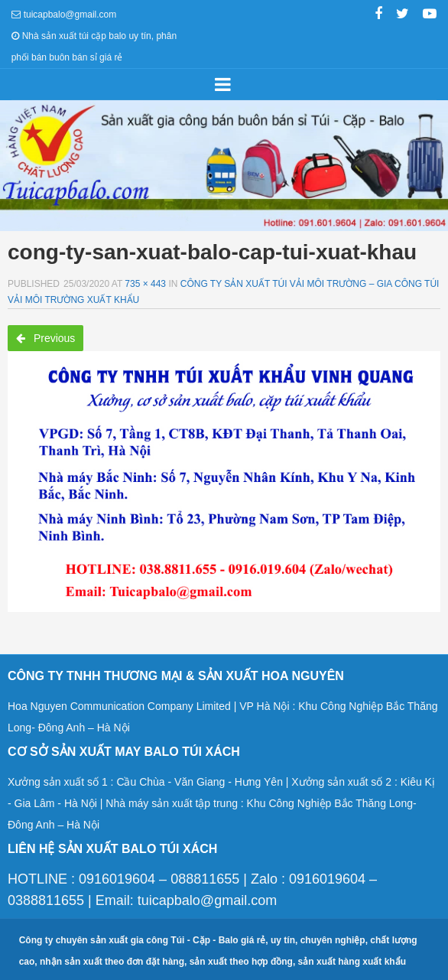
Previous (45, 338)
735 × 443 (145, 284)
